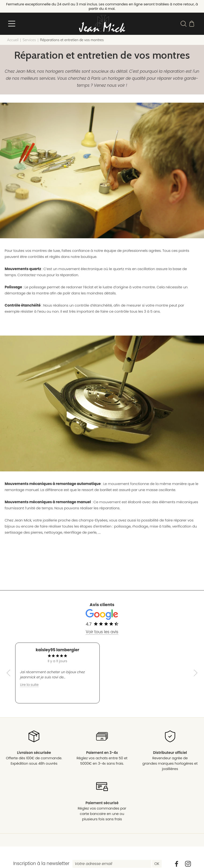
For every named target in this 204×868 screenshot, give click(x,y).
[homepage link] (102, 25)
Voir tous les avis (102, 634)
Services (29, 42)
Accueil (13, 42)
